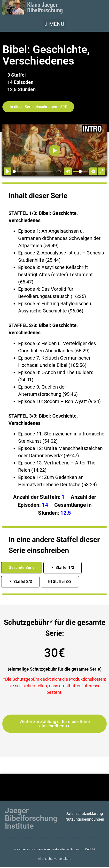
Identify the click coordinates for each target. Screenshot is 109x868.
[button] (54, 24)
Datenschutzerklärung (84, 814)
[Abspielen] (8, 171)
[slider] (33, 171)
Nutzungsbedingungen (85, 819)
